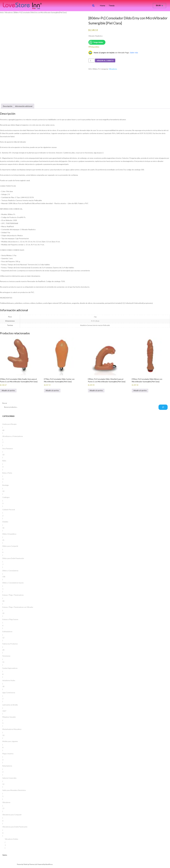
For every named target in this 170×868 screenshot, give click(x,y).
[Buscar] (163, 407)
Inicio (2, 12)
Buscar (5, 403)
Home (102, 6)
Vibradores (9, 12)
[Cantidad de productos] (91, 60)
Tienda (112, 6)
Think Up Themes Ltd (30, 864)
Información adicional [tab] (24, 106)
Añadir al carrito (105, 60)
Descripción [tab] (8, 106)
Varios (5, 855)
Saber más (134, 53)
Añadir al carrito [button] (8, 390)
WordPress (49, 864)
